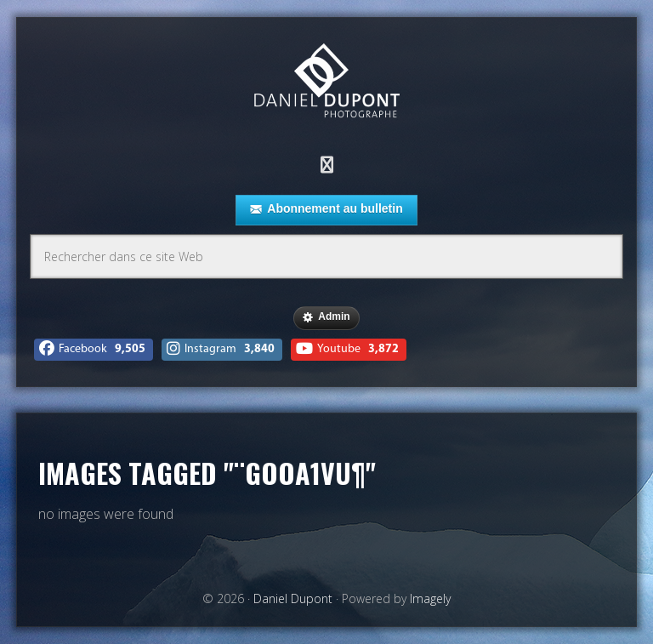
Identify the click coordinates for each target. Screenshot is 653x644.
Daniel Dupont (326, 83)
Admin (326, 317)
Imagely (430, 598)
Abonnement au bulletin (326, 209)
